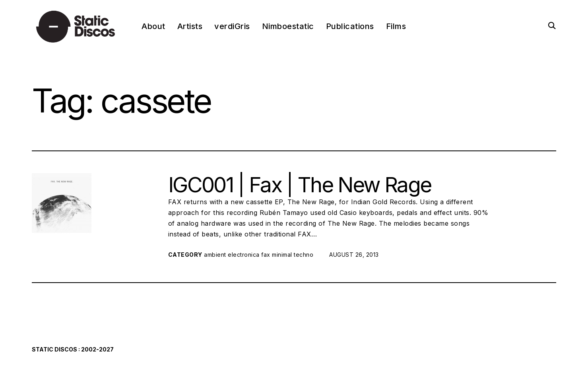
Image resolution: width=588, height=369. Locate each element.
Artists (190, 26)
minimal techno (293, 255)
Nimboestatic (288, 26)
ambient (215, 255)
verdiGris (232, 26)
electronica (244, 255)
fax (266, 255)
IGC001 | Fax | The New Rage (300, 185)
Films (396, 26)
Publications (350, 26)
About (153, 26)
